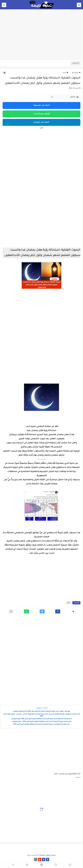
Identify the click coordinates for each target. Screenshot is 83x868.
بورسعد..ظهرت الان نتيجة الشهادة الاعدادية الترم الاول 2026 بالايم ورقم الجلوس (42, 711)
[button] (58, 611)
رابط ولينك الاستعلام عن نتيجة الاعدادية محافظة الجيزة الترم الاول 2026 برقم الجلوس (41, 719)
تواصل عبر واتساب (42, 114)
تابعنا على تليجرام (41, 122)
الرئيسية (76, 73)
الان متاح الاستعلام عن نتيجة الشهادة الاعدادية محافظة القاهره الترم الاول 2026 (41, 724)
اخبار (65, 73)
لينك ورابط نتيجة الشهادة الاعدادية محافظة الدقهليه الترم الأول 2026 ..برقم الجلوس (42, 722)
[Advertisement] (41, 41)
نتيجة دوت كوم (33, 855)
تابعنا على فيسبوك (41, 105)
